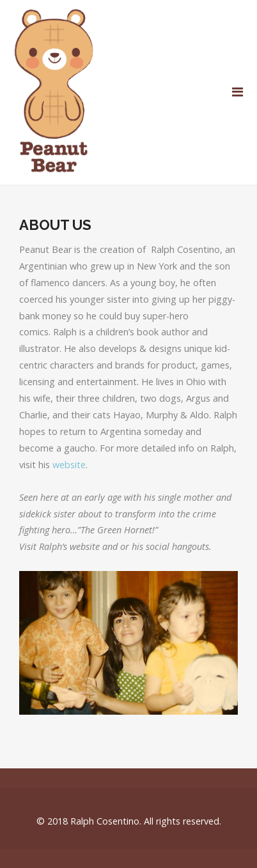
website (69, 465)
